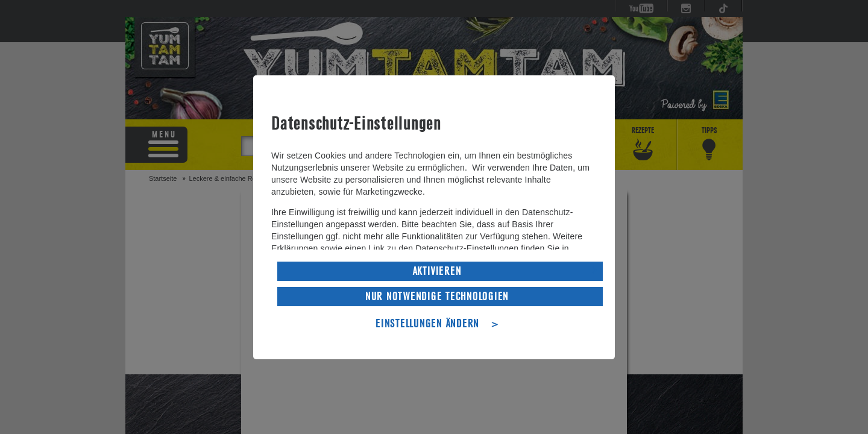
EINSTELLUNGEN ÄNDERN (427, 322)
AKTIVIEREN (437, 270)
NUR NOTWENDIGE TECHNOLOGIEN (437, 295)
